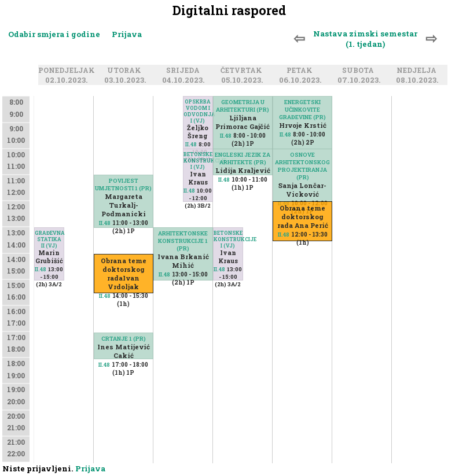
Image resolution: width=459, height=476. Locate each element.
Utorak (126, 71)
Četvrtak (243, 71)
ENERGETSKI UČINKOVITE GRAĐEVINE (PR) (302, 110)
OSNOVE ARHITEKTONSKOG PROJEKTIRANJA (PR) (302, 166)
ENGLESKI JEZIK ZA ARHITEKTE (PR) (243, 158)
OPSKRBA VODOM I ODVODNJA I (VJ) (198, 111)
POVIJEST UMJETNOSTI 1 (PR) (123, 185)
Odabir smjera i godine (54, 34)
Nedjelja (418, 71)
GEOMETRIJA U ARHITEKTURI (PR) (243, 106)
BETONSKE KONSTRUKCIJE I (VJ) (198, 160)
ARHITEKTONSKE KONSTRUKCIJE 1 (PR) (183, 241)
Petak (301, 71)
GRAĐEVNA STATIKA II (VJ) (49, 239)
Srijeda (185, 71)
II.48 (41, 269)
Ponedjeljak (68, 71)
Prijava (127, 34)
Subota (360, 71)
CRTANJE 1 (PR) (124, 339)
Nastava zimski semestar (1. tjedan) (365, 39)
